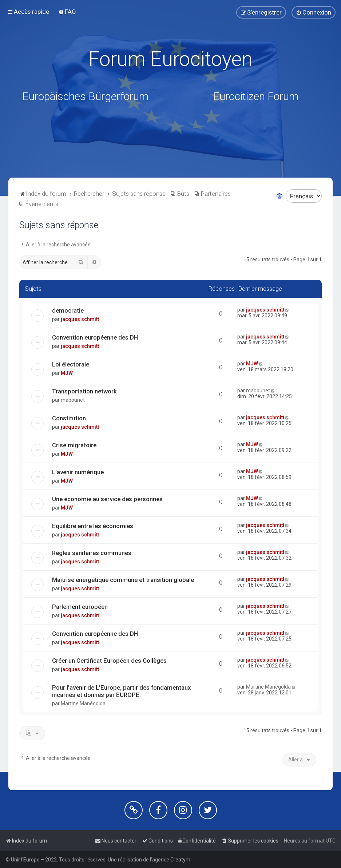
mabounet (73, 400)
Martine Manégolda (83, 703)
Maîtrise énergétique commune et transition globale (123, 580)
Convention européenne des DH (95, 337)
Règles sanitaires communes (92, 553)
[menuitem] (67, 12)
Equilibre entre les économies (93, 526)
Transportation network (84, 391)
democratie (68, 310)
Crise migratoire (74, 445)
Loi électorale (71, 364)
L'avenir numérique (78, 472)
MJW (67, 373)
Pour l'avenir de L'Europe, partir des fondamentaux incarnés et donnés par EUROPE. (121, 691)
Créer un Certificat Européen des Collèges (109, 661)
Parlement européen (80, 607)
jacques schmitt (80, 319)
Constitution (69, 418)
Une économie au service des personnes (107, 499)
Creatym (180, 860)
